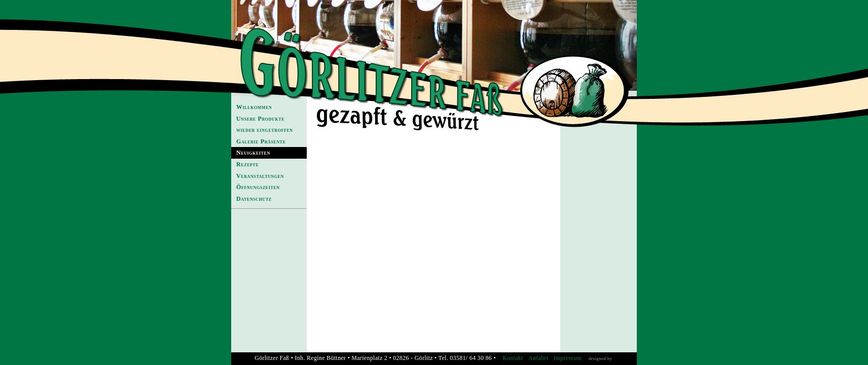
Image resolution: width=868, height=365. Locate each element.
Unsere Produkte (260, 119)
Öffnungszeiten (258, 187)
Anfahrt (538, 358)
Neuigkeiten (253, 153)
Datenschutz (254, 199)
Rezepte (247, 164)
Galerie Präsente (261, 141)
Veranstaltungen (260, 176)
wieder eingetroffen (265, 130)
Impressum (567, 358)
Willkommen (254, 107)
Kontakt (513, 358)
